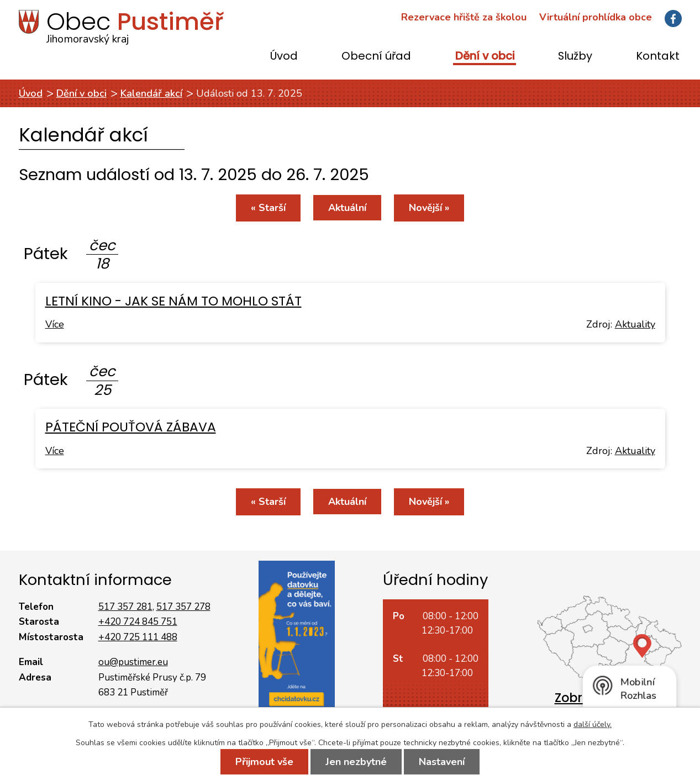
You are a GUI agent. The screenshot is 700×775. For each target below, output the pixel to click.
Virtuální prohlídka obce (596, 17)
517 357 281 (125, 607)
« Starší (268, 208)
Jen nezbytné (356, 762)
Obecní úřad (376, 57)
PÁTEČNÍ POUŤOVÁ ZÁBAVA (131, 427)
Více (55, 324)
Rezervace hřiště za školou (464, 17)
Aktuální (347, 208)
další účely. (593, 724)
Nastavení (442, 762)
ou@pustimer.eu (133, 662)
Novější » (429, 208)
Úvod (284, 57)
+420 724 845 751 (138, 622)
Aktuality (635, 324)
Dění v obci (485, 57)
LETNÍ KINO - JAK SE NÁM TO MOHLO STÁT (173, 301)
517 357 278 (183, 607)
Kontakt (658, 57)
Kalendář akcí (151, 93)
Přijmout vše (264, 762)
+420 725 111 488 (138, 637)
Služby (575, 57)
